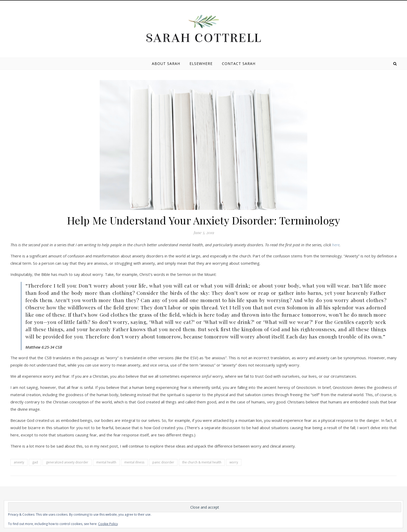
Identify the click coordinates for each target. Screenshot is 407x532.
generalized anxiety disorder (67, 462)
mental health (106, 462)
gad (35, 462)
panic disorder (163, 462)
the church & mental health (202, 462)
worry (234, 462)
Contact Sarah (239, 64)
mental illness (134, 462)
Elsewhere (201, 64)
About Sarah (166, 64)
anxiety (19, 462)
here (336, 245)
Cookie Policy (108, 524)
